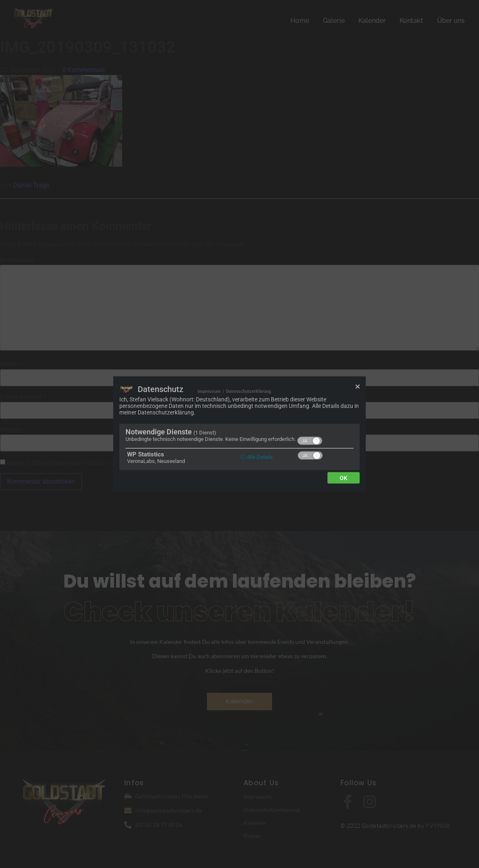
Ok (344, 478)
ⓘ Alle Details (257, 457)
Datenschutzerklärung (248, 391)
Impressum (209, 391)
